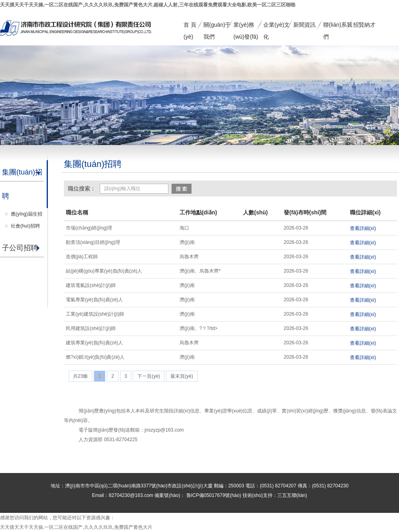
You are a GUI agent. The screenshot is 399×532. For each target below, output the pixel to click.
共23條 (80, 376)
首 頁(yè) (190, 26)
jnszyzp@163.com (164, 430)
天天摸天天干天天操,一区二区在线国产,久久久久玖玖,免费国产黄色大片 (76, 527)
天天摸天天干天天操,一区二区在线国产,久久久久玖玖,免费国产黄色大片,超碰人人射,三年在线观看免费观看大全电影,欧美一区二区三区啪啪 (148, 5)
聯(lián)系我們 (338, 26)
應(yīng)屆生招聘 (27, 216)
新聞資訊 (304, 25)
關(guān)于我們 (217, 26)
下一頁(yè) (149, 376)
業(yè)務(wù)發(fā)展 (246, 26)
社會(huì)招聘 (25, 226)
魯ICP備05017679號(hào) (213, 495)
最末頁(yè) (182, 376)
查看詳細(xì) (363, 228)
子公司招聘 (20, 248)
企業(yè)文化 (277, 26)
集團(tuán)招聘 (22, 184)
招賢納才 (364, 25)
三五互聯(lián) (292, 495)
